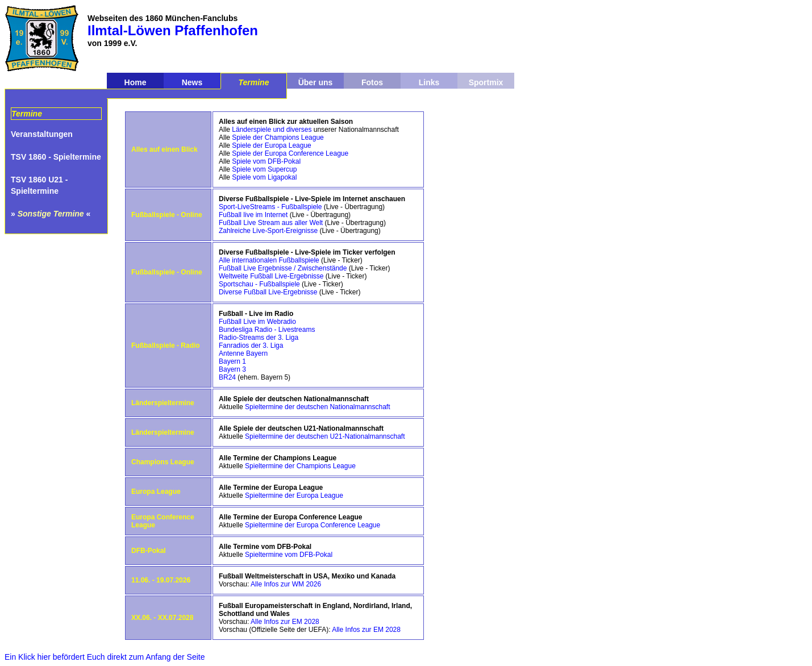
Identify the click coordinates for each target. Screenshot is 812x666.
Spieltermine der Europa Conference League (313, 525)
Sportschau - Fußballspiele (259, 284)
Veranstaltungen (42, 134)
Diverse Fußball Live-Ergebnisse (268, 292)
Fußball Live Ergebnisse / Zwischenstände (283, 268)
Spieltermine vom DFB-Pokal (289, 555)
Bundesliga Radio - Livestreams (267, 330)
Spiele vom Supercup (264, 169)
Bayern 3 (232, 369)
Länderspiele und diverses (272, 130)
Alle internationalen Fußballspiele (269, 260)
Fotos (372, 82)
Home (136, 82)
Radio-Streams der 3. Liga (259, 338)
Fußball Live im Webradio (257, 322)
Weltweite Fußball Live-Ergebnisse (271, 276)
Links (429, 82)
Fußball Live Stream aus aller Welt (271, 223)
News (192, 82)
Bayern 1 (232, 361)
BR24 (227, 377)
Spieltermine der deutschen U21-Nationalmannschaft (325, 436)
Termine (254, 82)
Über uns (316, 82)
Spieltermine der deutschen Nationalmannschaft (317, 407)
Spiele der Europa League (271, 145)
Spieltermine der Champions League (300, 466)
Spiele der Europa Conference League (290, 153)
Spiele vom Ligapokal (264, 177)
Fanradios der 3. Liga (251, 346)
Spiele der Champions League (278, 138)
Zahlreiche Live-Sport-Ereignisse (268, 231)
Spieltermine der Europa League (294, 496)
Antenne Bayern (243, 353)
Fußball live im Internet (253, 215)
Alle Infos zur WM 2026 (286, 584)
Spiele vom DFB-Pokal (266, 161)
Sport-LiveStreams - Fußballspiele (270, 207)
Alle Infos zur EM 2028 (285, 622)
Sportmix (486, 82)
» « (51, 214)
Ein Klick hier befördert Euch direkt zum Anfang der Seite (105, 657)
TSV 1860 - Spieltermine (56, 157)
